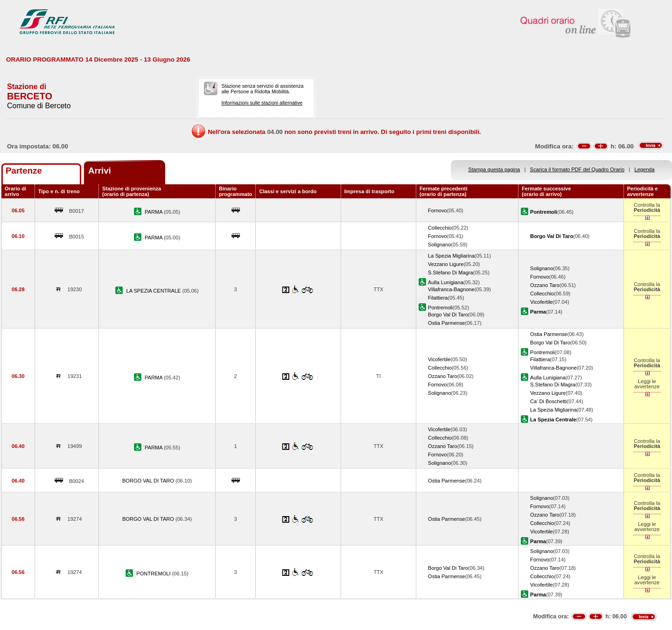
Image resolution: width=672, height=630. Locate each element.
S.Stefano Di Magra (451, 273)
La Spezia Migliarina (451, 256)
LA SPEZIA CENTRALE (154, 291)
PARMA (154, 212)
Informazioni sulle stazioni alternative (262, 103)
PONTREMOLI (154, 574)
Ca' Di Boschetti (548, 401)
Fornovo (437, 210)
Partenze (24, 171)
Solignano (439, 245)
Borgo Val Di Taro (448, 315)
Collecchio (440, 228)
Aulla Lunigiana (446, 282)
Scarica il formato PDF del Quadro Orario (577, 169)
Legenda (645, 169)
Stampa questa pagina (494, 169)
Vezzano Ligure (446, 264)
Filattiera (438, 298)
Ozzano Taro (545, 285)
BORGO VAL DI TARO (149, 481)
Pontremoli (440, 308)
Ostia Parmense (446, 323)
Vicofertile (541, 302)
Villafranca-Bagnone (451, 289)
